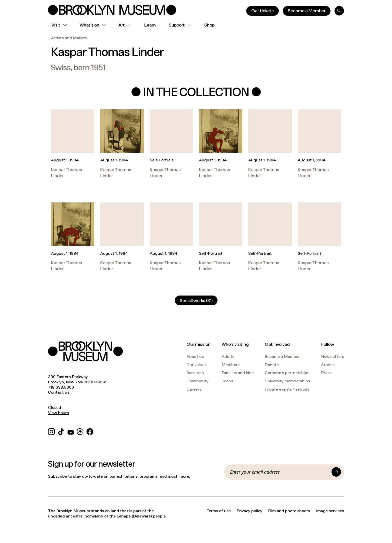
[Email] (279, 472)
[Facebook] (90, 431)
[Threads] (80, 431)
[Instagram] (51, 431)
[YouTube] (71, 431)
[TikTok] (61, 431)
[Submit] (336, 472)
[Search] (339, 11)
